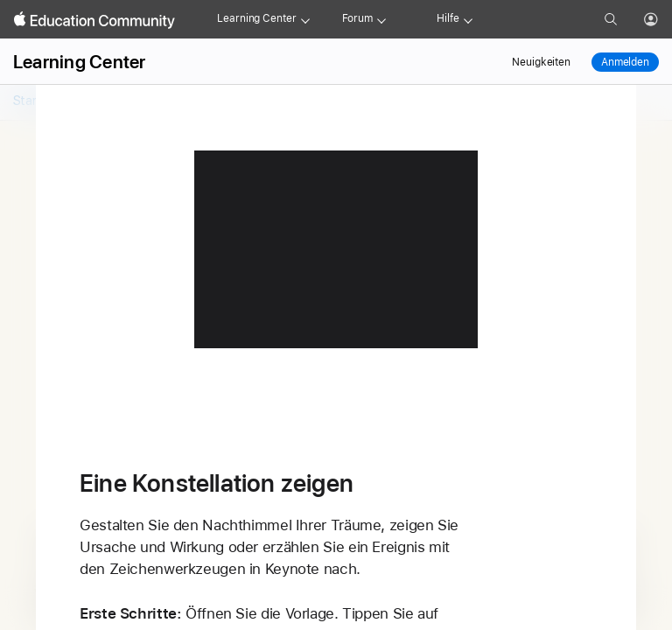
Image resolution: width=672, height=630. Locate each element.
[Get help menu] (468, 19)
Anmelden (625, 62)
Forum (357, 18)
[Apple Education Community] (94, 20)
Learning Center (256, 18)
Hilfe (448, 18)
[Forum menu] (381, 19)
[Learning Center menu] (305, 19)
